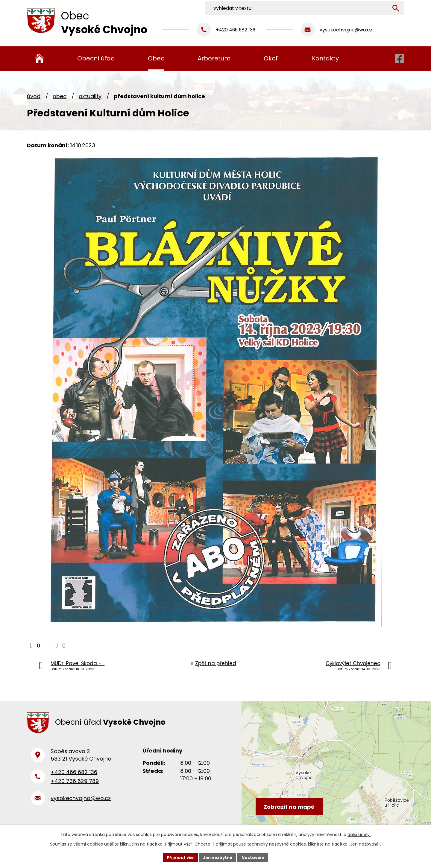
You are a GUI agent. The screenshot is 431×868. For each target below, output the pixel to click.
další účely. (359, 834)
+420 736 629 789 (75, 784)
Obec (60, 96)
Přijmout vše (178, 857)
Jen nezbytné (218, 857)
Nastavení (255, 857)
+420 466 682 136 (74, 775)
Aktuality (90, 96)
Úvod (34, 96)
